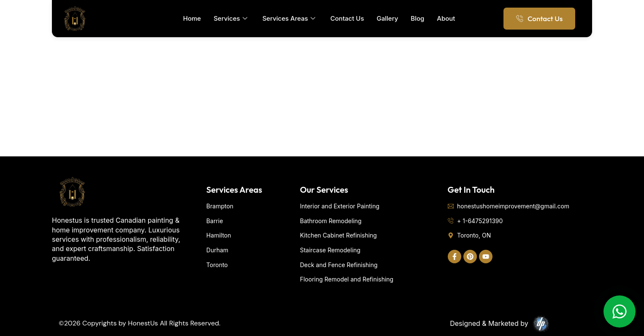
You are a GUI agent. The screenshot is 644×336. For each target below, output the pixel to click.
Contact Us (347, 18)
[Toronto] (322, 93)
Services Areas (289, 19)
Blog (417, 18)
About (446, 18)
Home (192, 18)
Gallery (388, 18)
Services (230, 19)
